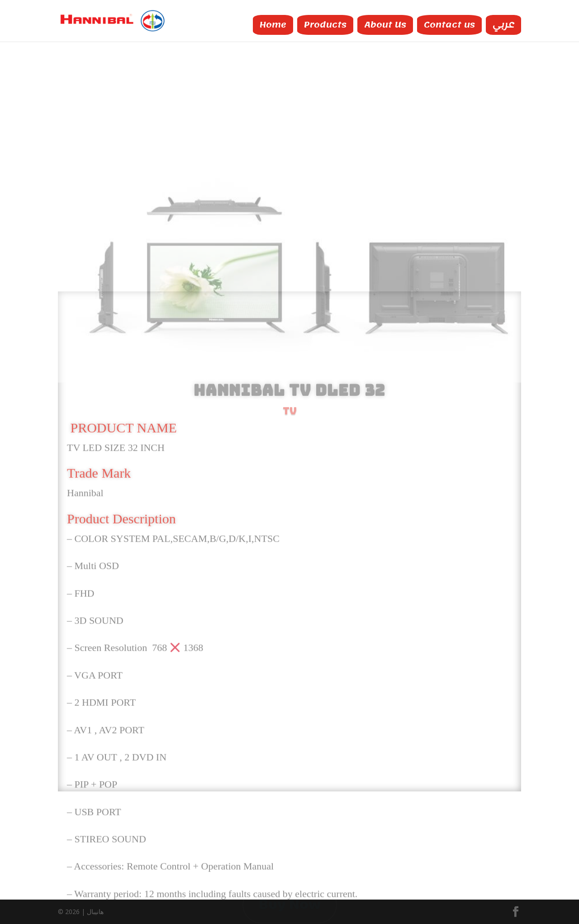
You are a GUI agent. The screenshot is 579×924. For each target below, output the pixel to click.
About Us (385, 24)
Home (273, 24)
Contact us (449, 24)
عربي (503, 24)
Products (325, 24)
